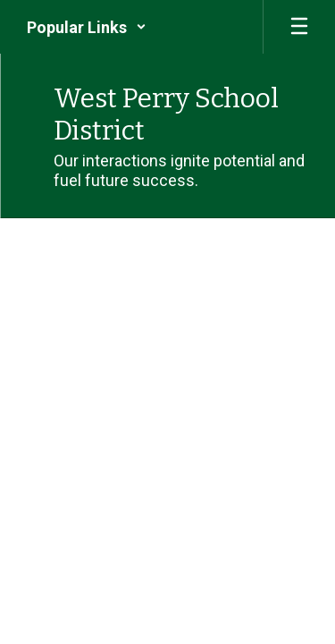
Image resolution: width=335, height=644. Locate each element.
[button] (87, 27)
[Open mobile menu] (299, 27)
